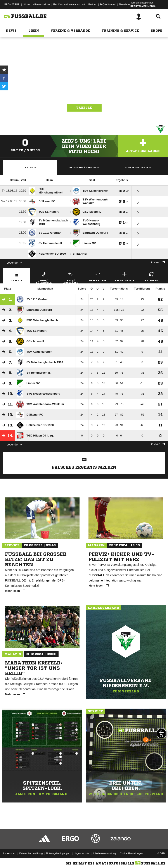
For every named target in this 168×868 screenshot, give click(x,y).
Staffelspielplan (138, 167)
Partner (92, 4)
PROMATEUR (12, 4)
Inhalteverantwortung (105, 853)
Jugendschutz (82, 853)
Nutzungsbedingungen (58, 853)
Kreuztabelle (125, 276)
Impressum (9, 853)
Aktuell (30, 167)
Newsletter (125, 4)
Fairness (151, 276)
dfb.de (26, 4)
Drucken (157, 262)
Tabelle (84, 108)
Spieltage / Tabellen (84, 167)
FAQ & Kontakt (108, 4)
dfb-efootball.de (42, 4)
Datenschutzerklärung (31, 853)
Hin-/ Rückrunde (44, 277)
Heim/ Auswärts (71, 277)
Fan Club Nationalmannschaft (69, 4)
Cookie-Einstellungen (131, 853)
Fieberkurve (97, 276)
